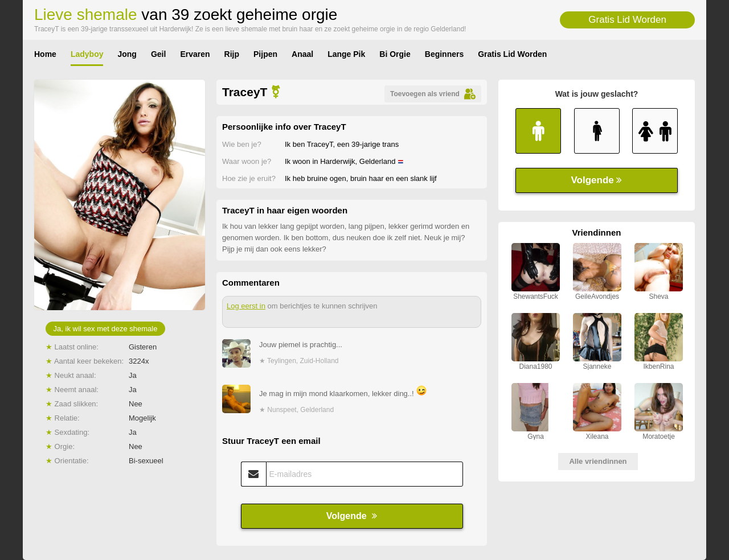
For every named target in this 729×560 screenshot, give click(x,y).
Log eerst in (246, 306)
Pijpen (265, 54)
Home (45, 54)
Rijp (232, 54)
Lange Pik (346, 54)
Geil (158, 54)
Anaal (302, 54)
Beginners (444, 54)
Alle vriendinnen (598, 461)
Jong (127, 54)
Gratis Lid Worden (627, 20)
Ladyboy (87, 54)
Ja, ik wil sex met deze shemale (106, 329)
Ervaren (195, 54)
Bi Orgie (395, 54)
